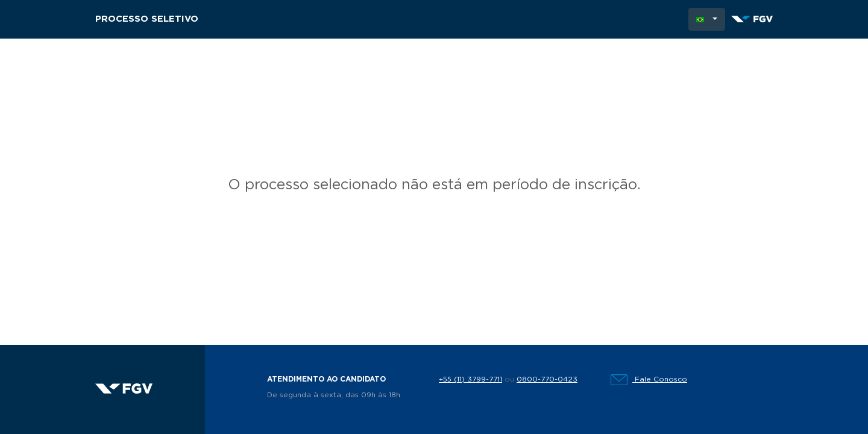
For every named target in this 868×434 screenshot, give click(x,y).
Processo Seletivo (147, 19)
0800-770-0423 (547, 379)
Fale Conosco (649, 379)
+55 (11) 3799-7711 (470, 379)
